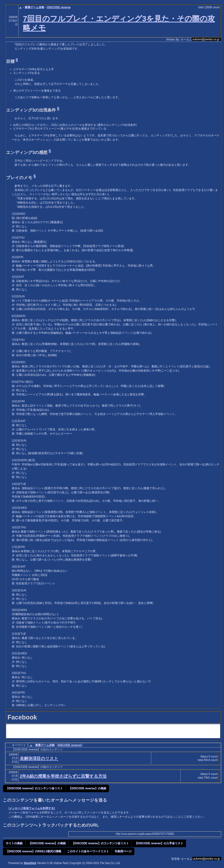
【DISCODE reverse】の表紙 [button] (87, 788)
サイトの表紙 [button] (14, 843)
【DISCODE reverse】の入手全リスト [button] (159, 843)
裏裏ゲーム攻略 (34, 7)
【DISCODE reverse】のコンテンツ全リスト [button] (34, 788)
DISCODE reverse (59, 7)
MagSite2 (30, 863)
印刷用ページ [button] (123, 851)
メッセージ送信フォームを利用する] (32, 808)
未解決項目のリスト (39, 758)
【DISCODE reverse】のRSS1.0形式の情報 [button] (34, 851)
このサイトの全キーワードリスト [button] (88, 851)
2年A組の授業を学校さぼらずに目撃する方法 (63, 776)
